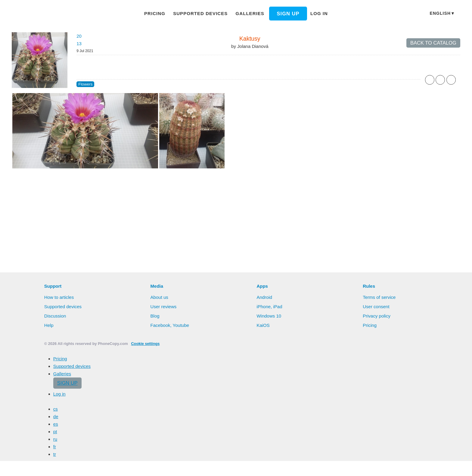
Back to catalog (433, 43)
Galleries (250, 13)
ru (55, 439)
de (56, 416)
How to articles (59, 297)
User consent (376, 307)
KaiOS (263, 325)
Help (49, 325)
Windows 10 (269, 316)
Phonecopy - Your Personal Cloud (47, 14)
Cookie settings (145, 344)
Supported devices (200, 13)
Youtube (181, 325)
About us (159, 297)
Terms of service (379, 297)
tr (55, 454)
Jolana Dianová (253, 46)
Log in (319, 13)
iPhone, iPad (269, 307)
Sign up (288, 14)
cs (56, 409)
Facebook (160, 325)
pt (55, 432)
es (56, 424)
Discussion (55, 316)
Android (264, 297)
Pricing (155, 13)
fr (55, 447)
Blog (155, 316)
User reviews (164, 307)
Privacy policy (377, 316)
